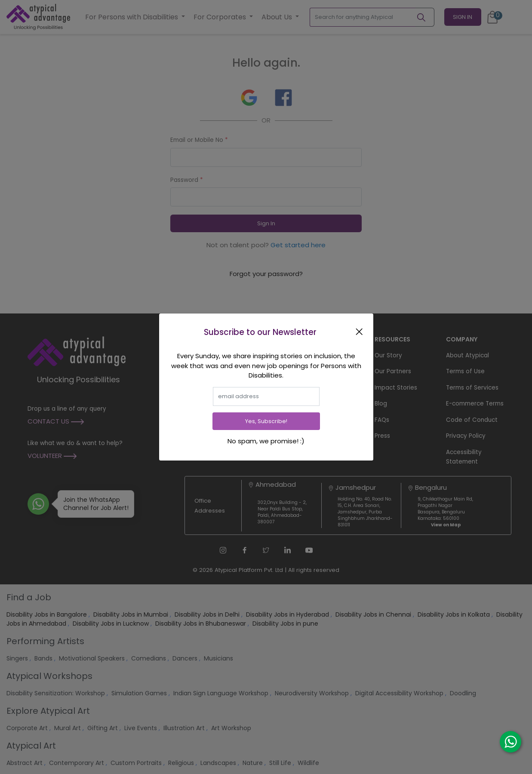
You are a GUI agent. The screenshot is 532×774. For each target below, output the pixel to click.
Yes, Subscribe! (266, 421)
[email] (266, 396)
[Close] (361, 331)
